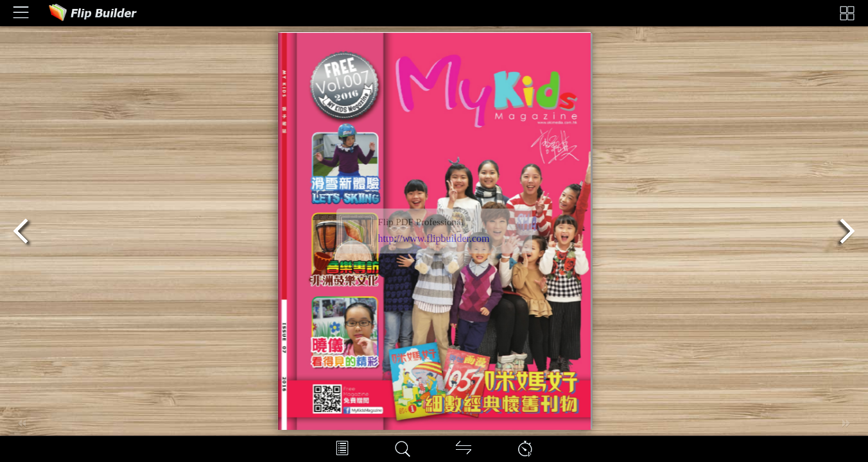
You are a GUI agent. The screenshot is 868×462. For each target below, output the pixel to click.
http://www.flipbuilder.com (434, 238)
